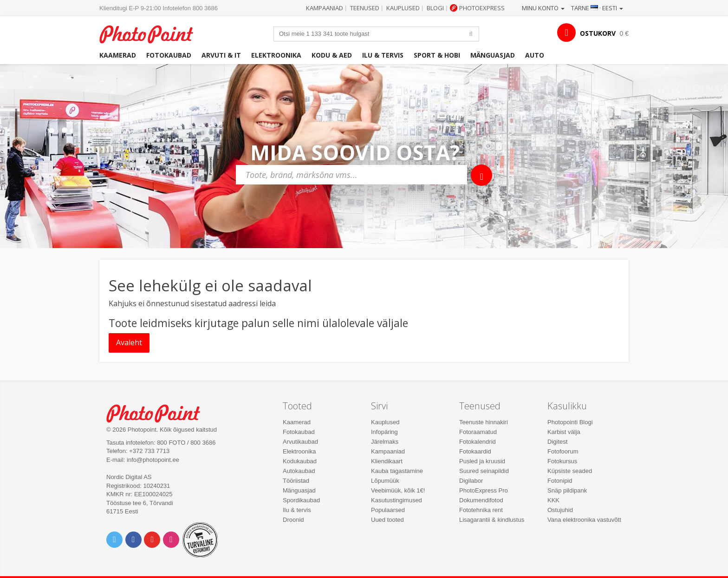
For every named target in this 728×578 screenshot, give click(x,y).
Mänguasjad (493, 55)
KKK (553, 500)
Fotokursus (562, 461)
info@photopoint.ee (153, 460)
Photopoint (152, 33)
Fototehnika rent (481, 510)
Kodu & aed (332, 55)
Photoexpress (482, 8)
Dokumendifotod (481, 500)
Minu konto (543, 8)
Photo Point (159, 412)
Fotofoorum (563, 451)
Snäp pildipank (567, 490)
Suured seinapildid (484, 471)
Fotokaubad (169, 55)
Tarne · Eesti (597, 8)
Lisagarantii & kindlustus (492, 520)
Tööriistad (296, 481)
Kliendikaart (387, 461)
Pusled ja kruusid (482, 461)
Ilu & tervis (383, 55)
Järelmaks (385, 442)
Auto (535, 55)
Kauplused (403, 8)
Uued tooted (387, 520)
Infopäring (384, 432)
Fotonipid (560, 481)
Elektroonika (276, 55)
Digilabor (471, 481)
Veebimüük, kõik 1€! (398, 490)
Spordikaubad (301, 500)
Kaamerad (118, 55)
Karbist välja (564, 432)
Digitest (557, 442)
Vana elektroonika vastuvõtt (584, 520)
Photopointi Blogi (570, 422)
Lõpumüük (385, 481)
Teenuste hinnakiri (484, 422)
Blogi (435, 8)
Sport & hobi (437, 55)
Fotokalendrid (478, 442)
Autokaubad (299, 471)
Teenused (365, 8)
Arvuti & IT (221, 55)
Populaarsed (388, 510)
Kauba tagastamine (397, 471)
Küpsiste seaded (570, 471)
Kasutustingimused (396, 500)
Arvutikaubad (300, 442)
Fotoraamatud (478, 432)
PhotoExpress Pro (484, 490)
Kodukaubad (300, 461)
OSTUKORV (598, 33)
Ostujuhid (560, 510)
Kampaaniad (325, 8)
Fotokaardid (475, 451)
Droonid (293, 520)
